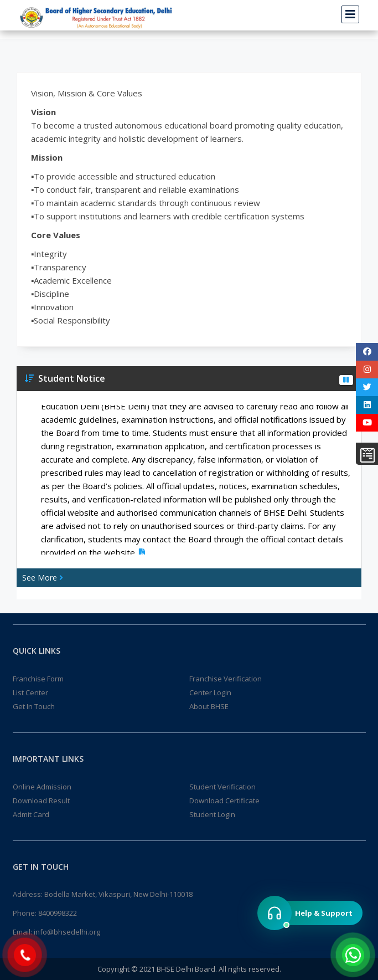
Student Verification (222, 787)
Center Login (210, 692)
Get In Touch (34, 706)
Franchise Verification (226, 679)
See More (43, 578)
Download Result (41, 801)
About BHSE (209, 706)
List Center (30, 692)
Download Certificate (224, 801)
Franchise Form (38, 679)
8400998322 (58, 913)
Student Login (212, 814)
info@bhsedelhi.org (67, 932)
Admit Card (31, 814)
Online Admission (42, 787)
